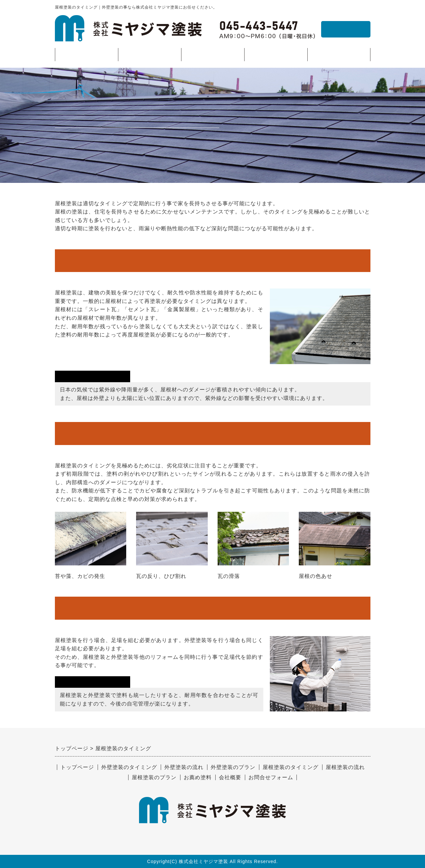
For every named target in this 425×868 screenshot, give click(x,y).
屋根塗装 (213, 56)
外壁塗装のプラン (233, 767)
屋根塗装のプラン (154, 777)
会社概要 (339, 55)
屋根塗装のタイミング (291, 767)
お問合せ (346, 29)
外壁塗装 (150, 56)
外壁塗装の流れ (184, 767)
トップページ (86, 55)
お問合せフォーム (271, 777)
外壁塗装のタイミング (129, 767)
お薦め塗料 (276, 55)
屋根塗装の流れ (345, 767)
